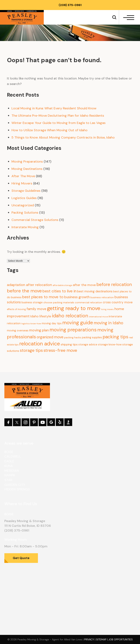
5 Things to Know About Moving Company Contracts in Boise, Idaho (63, 137)
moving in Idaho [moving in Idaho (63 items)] (108, 323)
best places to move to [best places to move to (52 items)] (43, 297)
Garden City (15, 485)
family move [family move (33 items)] (36, 309)
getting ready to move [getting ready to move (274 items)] (74, 308)
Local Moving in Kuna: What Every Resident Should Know (54, 108)
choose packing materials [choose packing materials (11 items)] (59, 302)
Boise (9, 452)
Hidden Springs (17, 489)
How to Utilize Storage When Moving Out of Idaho (49, 130)
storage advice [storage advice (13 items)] (88, 345)
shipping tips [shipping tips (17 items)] (69, 344)
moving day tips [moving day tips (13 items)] (52, 323)
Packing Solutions (25, 213)
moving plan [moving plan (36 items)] (39, 330)
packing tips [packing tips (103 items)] (115, 337)
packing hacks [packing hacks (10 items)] (73, 337)
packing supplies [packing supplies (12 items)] (92, 337)
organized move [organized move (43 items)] (50, 337)
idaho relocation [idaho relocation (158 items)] (70, 316)
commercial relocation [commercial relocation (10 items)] (89, 302)
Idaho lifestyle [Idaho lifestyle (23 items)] (41, 316)
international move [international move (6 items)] (98, 317)
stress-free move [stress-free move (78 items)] (60, 350)
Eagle (9, 461)
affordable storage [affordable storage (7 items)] (62, 285)
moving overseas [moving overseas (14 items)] (18, 330)
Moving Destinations (27, 169)
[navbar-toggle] (129, 18)
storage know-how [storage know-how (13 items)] (110, 345)
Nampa (10, 475)
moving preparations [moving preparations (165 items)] (73, 330)
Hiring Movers (22, 183)
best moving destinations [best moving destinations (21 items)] (95, 291)
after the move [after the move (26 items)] (84, 285)
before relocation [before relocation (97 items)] (114, 285)
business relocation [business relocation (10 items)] (102, 297)
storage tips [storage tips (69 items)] (31, 350)
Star (8, 480)
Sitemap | (102, 639)
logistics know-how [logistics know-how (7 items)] (31, 324)
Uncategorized (23, 205)
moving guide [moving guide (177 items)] (78, 323)
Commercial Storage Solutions (35, 220)
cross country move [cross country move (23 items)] (118, 302)
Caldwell (13, 456)
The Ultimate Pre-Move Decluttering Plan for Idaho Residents (58, 116)
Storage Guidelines (26, 191)
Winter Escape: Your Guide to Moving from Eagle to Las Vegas (59, 123)
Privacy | (90, 639)
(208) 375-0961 (70, 5)
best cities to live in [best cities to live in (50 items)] (59, 291)
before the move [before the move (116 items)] (24, 291)
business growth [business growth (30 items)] (77, 297)
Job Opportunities (121, 639)
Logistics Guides (24, 198)
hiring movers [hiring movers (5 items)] (107, 309)
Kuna (9, 466)
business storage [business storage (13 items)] (32, 302)
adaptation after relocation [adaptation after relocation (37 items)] (29, 285)
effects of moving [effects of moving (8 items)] (16, 309)
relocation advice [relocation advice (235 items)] (40, 344)
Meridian (12, 471)
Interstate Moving (25, 227)
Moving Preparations (27, 162)
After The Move (23, 176)
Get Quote (21, 558)
